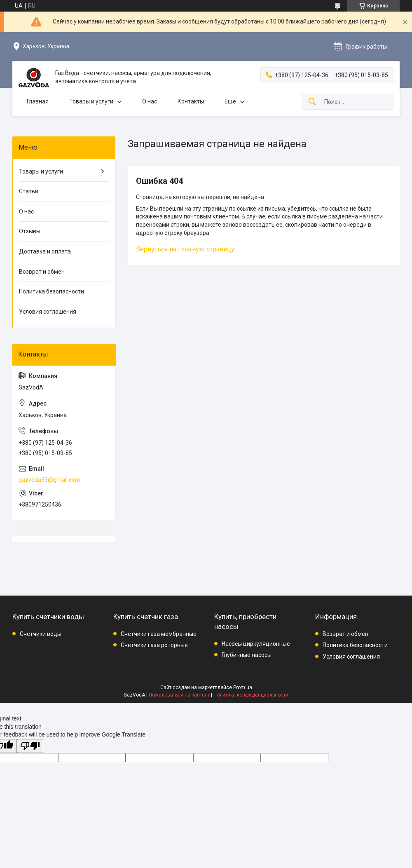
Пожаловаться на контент (179, 695)
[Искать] (312, 102)
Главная (38, 101)
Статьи (29, 191)
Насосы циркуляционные (256, 644)
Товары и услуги (91, 101)
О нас (150, 101)
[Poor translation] (30, 746)
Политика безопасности (51, 291)
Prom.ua (243, 687)
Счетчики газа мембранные (159, 634)
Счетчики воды (41, 634)
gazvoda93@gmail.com (49, 480)
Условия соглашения (48, 312)
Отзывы (30, 231)
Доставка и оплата (45, 251)
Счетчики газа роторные (154, 645)
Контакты (191, 101)
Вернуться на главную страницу (185, 249)
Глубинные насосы (247, 655)
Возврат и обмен (42, 272)
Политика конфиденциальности (251, 695)
